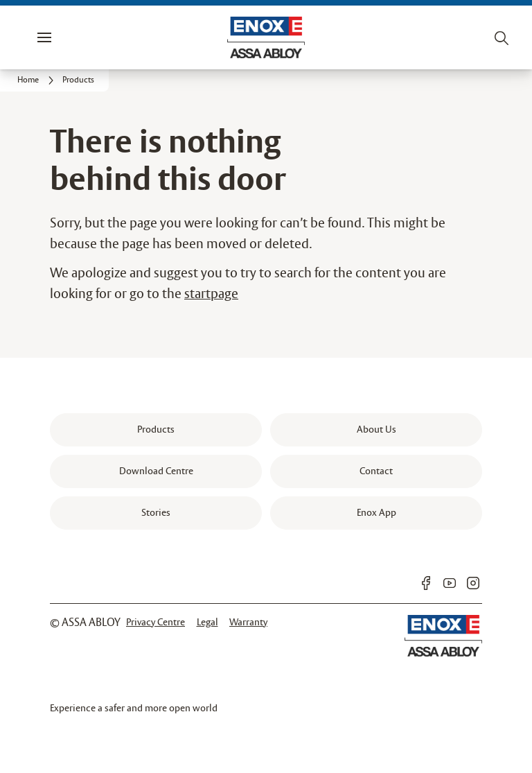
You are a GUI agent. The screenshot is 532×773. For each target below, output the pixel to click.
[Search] (502, 37)
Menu (68, 37)
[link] (38, 80)
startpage (211, 294)
